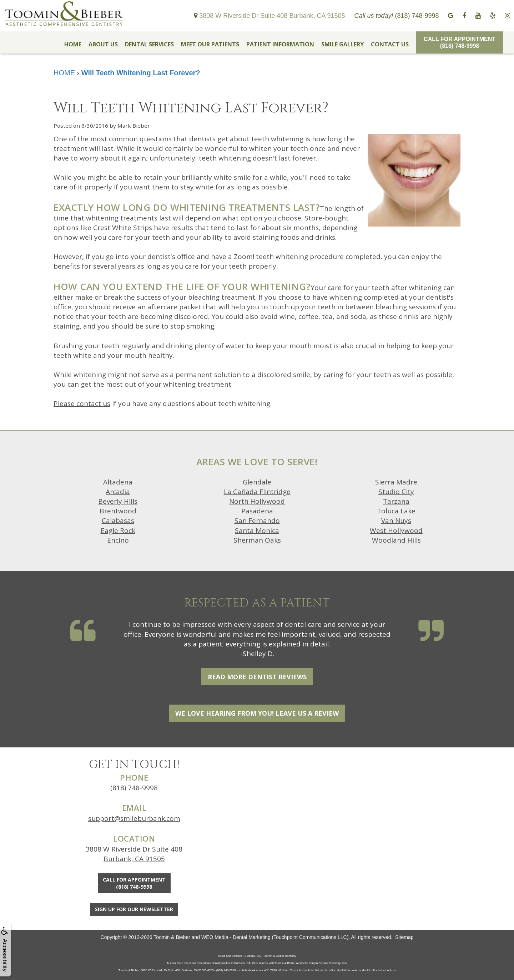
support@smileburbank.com (134, 818)
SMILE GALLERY (342, 44)
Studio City (396, 492)
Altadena (118, 482)
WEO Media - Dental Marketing (236, 937)
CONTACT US (390, 44)
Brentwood (118, 511)
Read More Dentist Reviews (257, 677)
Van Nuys (396, 521)
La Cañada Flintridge (257, 492)
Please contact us (82, 403)
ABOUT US (103, 44)
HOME (73, 44)
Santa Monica (257, 530)
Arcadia (118, 492)
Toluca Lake (396, 511)
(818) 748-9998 (134, 788)
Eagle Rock (118, 530)
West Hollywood (396, 530)
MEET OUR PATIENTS (210, 44)
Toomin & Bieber (172, 937)
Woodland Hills (396, 540)
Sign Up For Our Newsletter (134, 909)
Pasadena (257, 511)
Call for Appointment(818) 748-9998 (460, 42)
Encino (118, 540)
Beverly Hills (118, 501)
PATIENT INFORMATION (280, 44)
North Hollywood (257, 501)
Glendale (257, 482)
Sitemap (404, 937)
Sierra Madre (396, 482)
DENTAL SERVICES (149, 44)
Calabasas (118, 521)
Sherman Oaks (257, 540)
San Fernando (257, 521)
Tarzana (396, 501)
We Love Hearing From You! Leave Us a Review (257, 713)
